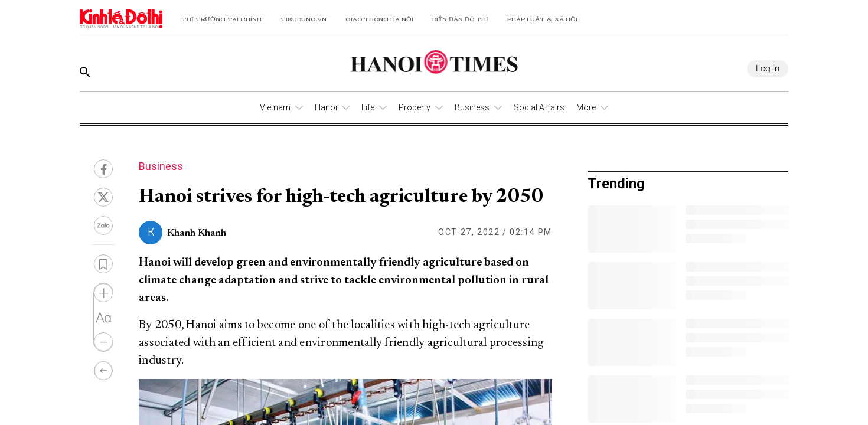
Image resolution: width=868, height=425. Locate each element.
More (586, 107)
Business (472, 107)
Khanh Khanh (197, 233)
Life (368, 107)
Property (415, 107)
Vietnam (275, 107)
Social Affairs (539, 107)
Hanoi (326, 107)
